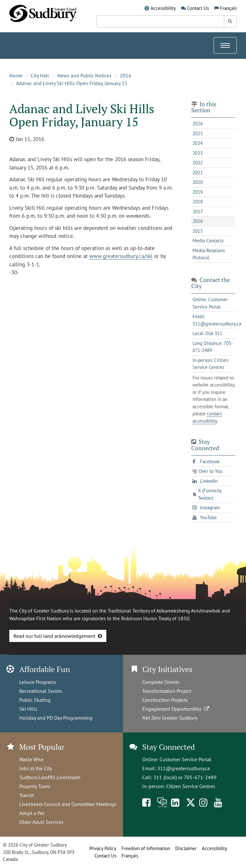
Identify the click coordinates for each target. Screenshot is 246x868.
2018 (198, 202)
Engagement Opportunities (176, 709)
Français (228, 8)
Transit (26, 795)
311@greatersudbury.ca (184, 768)
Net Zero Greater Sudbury (170, 718)
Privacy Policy (103, 848)
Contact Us (198, 8)
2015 (198, 231)
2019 (198, 192)
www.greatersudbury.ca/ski (121, 256)
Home (16, 75)
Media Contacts (208, 241)
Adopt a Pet (32, 813)
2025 (198, 133)
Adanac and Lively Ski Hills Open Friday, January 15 (72, 83)
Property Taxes (35, 786)
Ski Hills (28, 709)
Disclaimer (186, 848)
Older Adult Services (41, 822)
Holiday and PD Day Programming (56, 718)
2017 (198, 211)
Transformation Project (167, 691)
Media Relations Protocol (209, 254)
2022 (198, 163)
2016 (126, 75)
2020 (198, 182)
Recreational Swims (41, 691)
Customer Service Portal (185, 759)
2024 (198, 143)
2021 (198, 172)
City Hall (40, 75)
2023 (198, 153)
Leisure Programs (38, 682)
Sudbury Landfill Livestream (50, 777)
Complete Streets (161, 682)
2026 (198, 124)
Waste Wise (31, 759)
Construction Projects (165, 700)
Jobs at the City (36, 768)
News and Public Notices (84, 75)
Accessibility (163, 8)
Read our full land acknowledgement (54, 636)
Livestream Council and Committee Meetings (68, 804)
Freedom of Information (146, 848)
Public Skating (35, 700)
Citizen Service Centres (191, 786)
